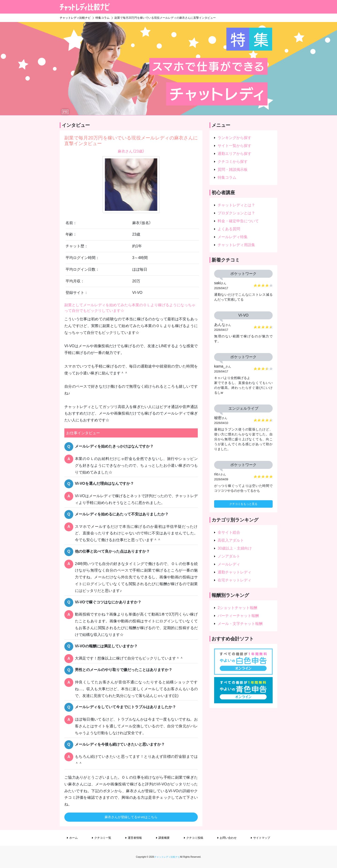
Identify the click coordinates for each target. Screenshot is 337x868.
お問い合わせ (228, 838)
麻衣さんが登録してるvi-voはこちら (131, 817)
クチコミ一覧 (103, 838)
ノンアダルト (229, 556)
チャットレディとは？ (236, 205)
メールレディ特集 (233, 237)
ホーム (73, 838)
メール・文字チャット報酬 (240, 624)
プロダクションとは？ (236, 213)
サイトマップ (262, 838)
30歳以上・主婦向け (235, 548)
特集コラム (227, 177)
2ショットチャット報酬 (237, 608)
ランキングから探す (234, 138)
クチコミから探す (233, 162)
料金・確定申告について (238, 221)
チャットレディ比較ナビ (167, 857)
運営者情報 (135, 838)
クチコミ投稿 (195, 838)
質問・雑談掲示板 (233, 170)
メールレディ (229, 564)
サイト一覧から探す (234, 146)
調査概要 (164, 838)
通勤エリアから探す (234, 154)
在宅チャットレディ (234, 580)
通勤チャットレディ (234, 572)
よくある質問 (229, 229)
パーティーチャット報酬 (238, 616)
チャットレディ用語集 (236, 245)
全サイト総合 (229, 532)
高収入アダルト (231, 540)
